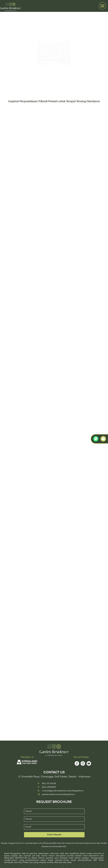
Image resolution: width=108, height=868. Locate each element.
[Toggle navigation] (102, 6)
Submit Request (54, 835)
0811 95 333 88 (49, 784)
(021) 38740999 (49, 787)
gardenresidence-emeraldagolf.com (59, 794)
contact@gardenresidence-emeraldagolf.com (63, 791)
